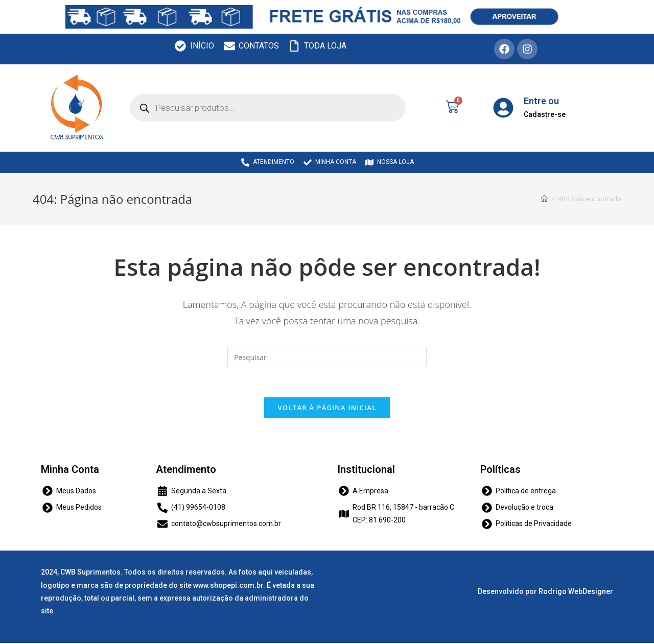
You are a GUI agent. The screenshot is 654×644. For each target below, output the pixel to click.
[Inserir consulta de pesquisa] (327, 357)
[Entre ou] (503, 108)
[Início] (544, 199)
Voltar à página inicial (327, 408)
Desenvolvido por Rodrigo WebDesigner (545, 592)
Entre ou (541, 101)
